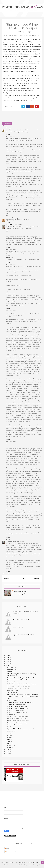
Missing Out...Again (12, 700)
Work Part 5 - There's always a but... (17, 704)
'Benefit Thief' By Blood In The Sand (17, 719)
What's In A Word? (18, 627)
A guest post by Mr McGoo (15, 725)
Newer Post (8, 578)
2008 (7, 751)
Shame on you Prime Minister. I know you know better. (22, 694)
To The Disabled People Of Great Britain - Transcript (22, 684)
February (10, 745)
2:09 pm (8, 262)
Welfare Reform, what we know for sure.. (18, 721)
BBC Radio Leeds (12, 676)
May (9, 739)
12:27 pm (8, 222)
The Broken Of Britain (13, 682)
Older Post (37, 578)
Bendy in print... (11, 715)
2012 (7, 661)
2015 (7, 655)
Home (22, 578)
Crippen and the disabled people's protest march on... (22, 729)
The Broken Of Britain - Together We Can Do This (21, 678)
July (8, 735)
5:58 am (8, 538)
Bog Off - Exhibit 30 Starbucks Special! (18, 717)
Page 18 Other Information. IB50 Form (23, 635)
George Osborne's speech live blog (17, 723)
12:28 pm (8, 231)
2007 (7, 753)
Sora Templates (25, 865)
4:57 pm (8, 308)
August (9, 733)
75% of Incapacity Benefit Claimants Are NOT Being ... (22, 674)
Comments (9, 852)
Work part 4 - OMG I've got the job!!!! (17, 706)
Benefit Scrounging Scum (17, 862)
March (9, 743)
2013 (7, 659)
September (10, 731)
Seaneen (8, 258)
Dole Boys (10, 727)
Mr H (7, 128)
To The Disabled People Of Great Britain (18, 686)
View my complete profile (19, 594)
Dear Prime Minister (13, 690)
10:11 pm (8, 216)
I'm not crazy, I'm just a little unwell (17, 680)
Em (7, 540)
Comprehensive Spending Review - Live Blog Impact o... (22, 696)
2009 (7, 749)
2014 (7, 657)
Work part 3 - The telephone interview (18, 708)
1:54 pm (8, 256)
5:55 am (8, 439)
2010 (7, 666)
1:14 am (8, 571)
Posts (7, 848)
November (10, 670)
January (9, 747)
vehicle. (32, 71)
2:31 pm (8, 292)
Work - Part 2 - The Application (16, 711)
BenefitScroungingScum (12, 224)
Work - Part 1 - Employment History (17, 713)
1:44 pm (8, 247)
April (9, 741)
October (10, 672)
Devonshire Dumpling (12, 218)
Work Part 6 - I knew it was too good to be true (20, 702)
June (9, 737)
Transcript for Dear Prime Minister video (18, 688)
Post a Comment (7, 573)
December (10, 668)
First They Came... (12, 692)
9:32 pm (8, 135)
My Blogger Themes (38, 865)
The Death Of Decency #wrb (21, 619)
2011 (7, 663)
